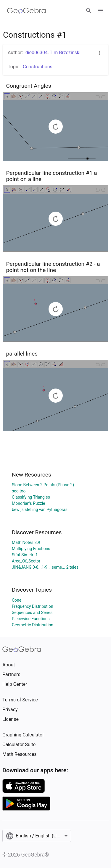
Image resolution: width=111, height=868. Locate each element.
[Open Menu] (100, 11)
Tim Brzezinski (65, 53)
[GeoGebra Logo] (26, 11)
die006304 (37, 53)
